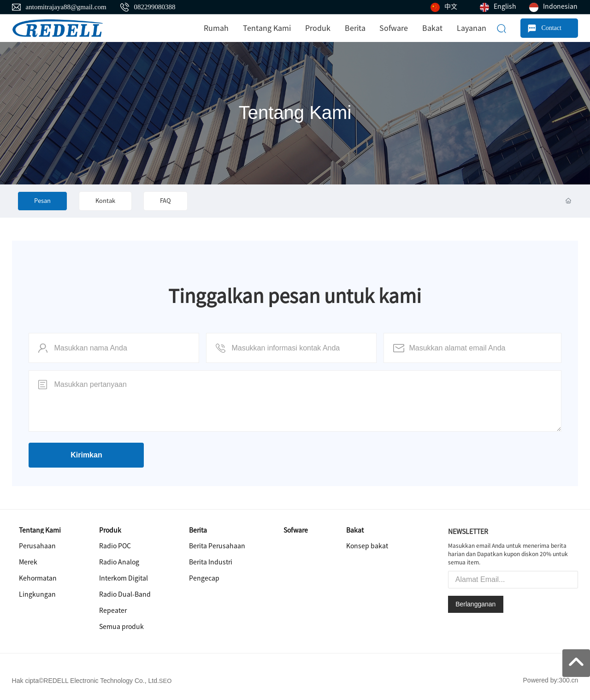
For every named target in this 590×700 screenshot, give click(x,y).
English (505, 6)
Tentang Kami (295, 113)
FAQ (165, 201)
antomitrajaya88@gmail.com (66, 7)
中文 (451, 6)
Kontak (105, 201)
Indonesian (560, 6)
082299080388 (155, 7)
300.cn (568, 680)
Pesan (42, 201)
